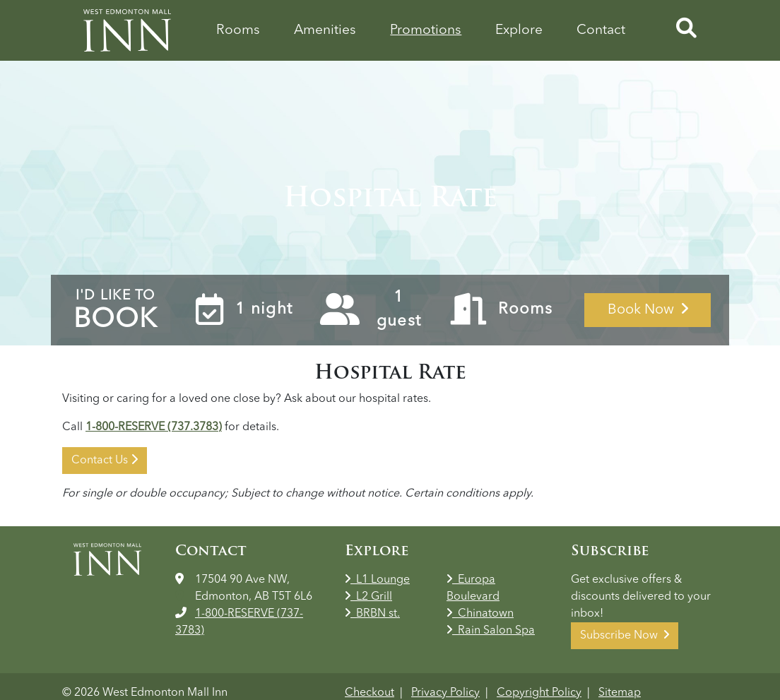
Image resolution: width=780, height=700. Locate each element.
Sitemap (620, 693)
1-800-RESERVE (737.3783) (154, 427)
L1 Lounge (377, 580)
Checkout (370, 693)
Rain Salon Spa (491, 631)
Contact (601, 30)
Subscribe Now (625, 635)
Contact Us (105, 460)
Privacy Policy (445, 693)
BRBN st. (372, 614)
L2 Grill (368, 597)
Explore (519, 30)
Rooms (238, 30)
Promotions (426, 30)
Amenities (325, 30)
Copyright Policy (539, 693)
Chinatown (480, 614)
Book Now (648, 309)
